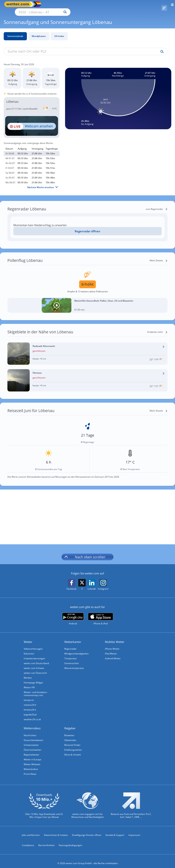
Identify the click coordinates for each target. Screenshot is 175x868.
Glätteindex (70, 736)
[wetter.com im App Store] (101, 615)
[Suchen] (98, 4)
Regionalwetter (32, 750)
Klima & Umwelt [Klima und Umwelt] (73, 750)
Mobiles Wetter (115, 638)
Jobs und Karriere (31, 831)
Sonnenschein (72, 659)
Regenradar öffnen (87, 227)
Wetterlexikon (31, 765)
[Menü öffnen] (171, 4)
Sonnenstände (15, 32)
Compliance (28, 841)
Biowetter (69, 731)
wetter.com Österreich (35, 669)
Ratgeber (70, 724)
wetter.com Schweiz (34, 664)
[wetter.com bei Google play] (73, 615)
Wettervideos (32, 724)
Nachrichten (30, 731)
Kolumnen (29, 649)
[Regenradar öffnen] (87, 227)
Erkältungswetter (73, 746)
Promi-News (30, 770)
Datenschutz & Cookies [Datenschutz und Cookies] (56, 831)
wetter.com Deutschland (36, 659)
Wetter (28, 638)
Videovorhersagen (33, 645)
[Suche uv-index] (161, 47)
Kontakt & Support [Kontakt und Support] (115, 831)
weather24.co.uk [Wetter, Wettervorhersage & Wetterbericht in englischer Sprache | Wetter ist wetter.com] (32, 715)
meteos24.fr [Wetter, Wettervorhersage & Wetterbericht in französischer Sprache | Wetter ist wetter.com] (30, 701)
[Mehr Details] (159, 256)
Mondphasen (39, 32)
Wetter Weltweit (32, 760)
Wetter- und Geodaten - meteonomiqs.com (36, 689)
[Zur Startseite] (19, 4)
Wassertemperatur (74, 664)
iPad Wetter (111, 649)
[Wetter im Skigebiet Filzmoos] (87, 376)
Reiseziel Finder (72, 741)
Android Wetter (113, 654)
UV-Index (59, 32)
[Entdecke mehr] (157, 328)
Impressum (134, 831)
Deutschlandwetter (34, 736)
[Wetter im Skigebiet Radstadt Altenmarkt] (87, 349)
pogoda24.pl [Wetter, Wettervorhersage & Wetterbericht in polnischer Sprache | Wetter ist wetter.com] (30, 710)
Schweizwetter (31, 741)
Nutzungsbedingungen (70, 841)
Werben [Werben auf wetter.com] (28, 673)
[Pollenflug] (164, 4)
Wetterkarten (73, 638)
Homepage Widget (33, 678)
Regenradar (70, 645)
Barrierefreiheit (46, 841)
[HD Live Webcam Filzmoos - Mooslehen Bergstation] (32, 122)
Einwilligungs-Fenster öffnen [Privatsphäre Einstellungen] (87, 831)
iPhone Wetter (112, 645)
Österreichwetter (33, 746)
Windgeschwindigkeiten (76, 649)
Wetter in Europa (32, 755)
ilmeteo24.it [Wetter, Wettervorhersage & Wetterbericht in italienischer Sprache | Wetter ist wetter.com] (30, 705)
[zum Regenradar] (157, 205)
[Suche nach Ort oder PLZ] (74, 4)
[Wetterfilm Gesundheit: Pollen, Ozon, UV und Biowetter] (87, 301)
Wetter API (29, 683)
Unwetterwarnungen (34, 654)
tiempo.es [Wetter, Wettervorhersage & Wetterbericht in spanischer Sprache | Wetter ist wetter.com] (29, 696)
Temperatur (71, 654)
